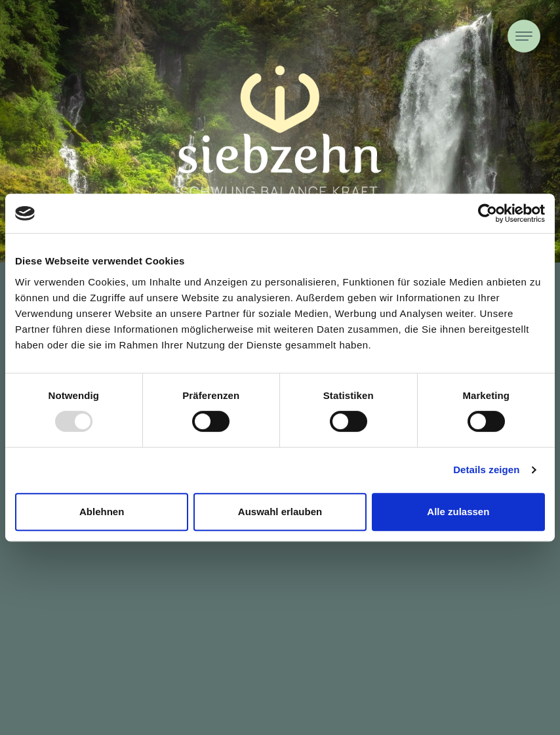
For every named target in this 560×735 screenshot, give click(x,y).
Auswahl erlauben (280, 512)
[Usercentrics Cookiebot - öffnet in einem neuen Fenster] (488, 213)
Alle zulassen (458, 512)
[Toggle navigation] (524, 36)
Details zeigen (486, 470)
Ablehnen (102, 512)
